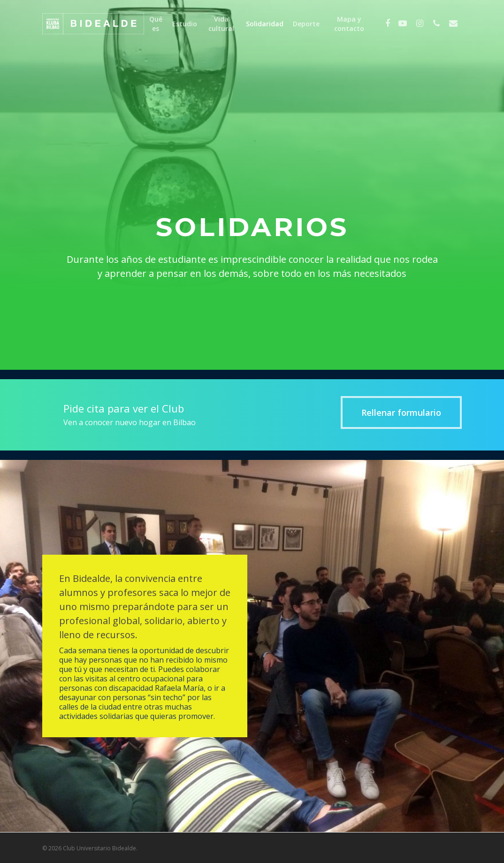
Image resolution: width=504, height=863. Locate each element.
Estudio (185, 24)
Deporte (306, 24)
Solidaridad (265, 24)
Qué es (156, 24)
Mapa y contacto (349, 24)
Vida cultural (221, 24)
